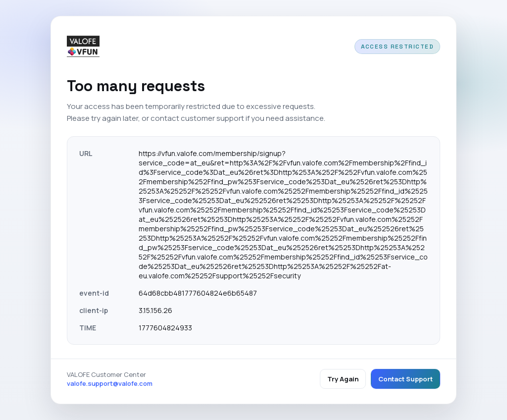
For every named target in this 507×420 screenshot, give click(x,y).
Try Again (343, 379)
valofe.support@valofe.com (110, 383)
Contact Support (406, 379)
